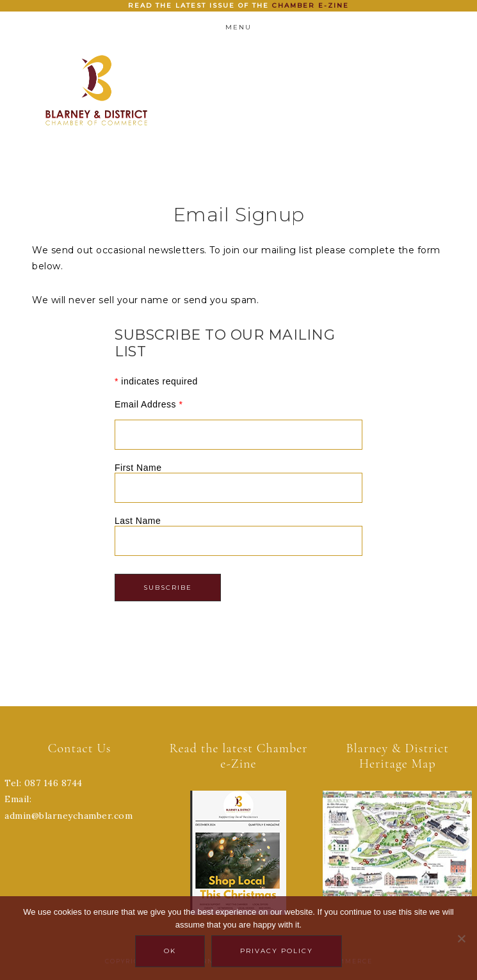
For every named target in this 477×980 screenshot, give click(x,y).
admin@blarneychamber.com (69, 816)
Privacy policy (277, 951)
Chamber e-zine (311, 5)
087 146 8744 (53, 783)
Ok (170, 951)
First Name (138, 468)
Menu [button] (238, 27)
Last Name (138, 521)
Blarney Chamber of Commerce (96, 90)
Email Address (149, 404)
